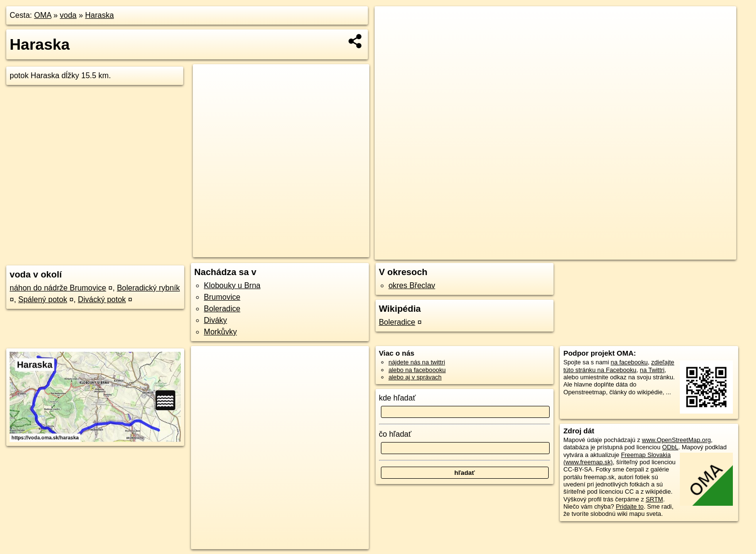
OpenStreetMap (579, 252)
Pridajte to (630, 506)
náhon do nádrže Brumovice (58, 288)
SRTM (654, 499)
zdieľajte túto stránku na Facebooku (619, 366)
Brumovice (222, 297)
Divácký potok (102, 299)
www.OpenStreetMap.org (676, 440)
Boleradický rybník (148, 288)
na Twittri (652, 370)
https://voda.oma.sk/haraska (697, 252)
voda (68, 15)
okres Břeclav (412, 285)
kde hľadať (398, 398)
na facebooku (629, 362)
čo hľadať (395, 434)
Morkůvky (220, 332)
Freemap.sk (629, 252)
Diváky (216, 320)
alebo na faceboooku (417, 370)
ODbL (670, 447)
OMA (43, 15)
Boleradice (222, 309)
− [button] (391, 38)
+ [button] (391, 23)
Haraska (100, 15)
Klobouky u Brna (232, 285)
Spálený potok (43, 299)
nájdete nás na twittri (417, 362)
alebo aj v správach (415, 377)
